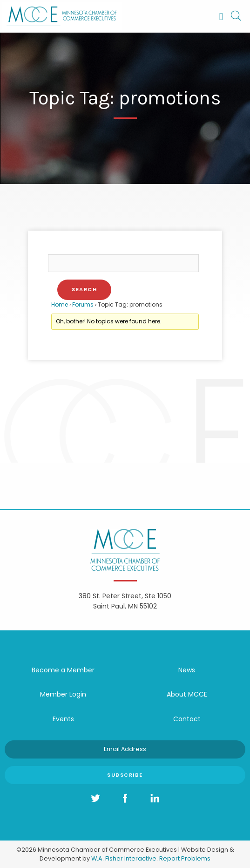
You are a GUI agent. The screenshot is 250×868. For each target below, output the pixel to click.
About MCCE (187, 694)
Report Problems (185, 858)
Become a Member (63, 670)
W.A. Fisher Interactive (124, 858)
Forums (83, 304)
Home (60, 304)
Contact (187, 719)
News (187, 670)
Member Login (63, 694)
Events (63, 719)
